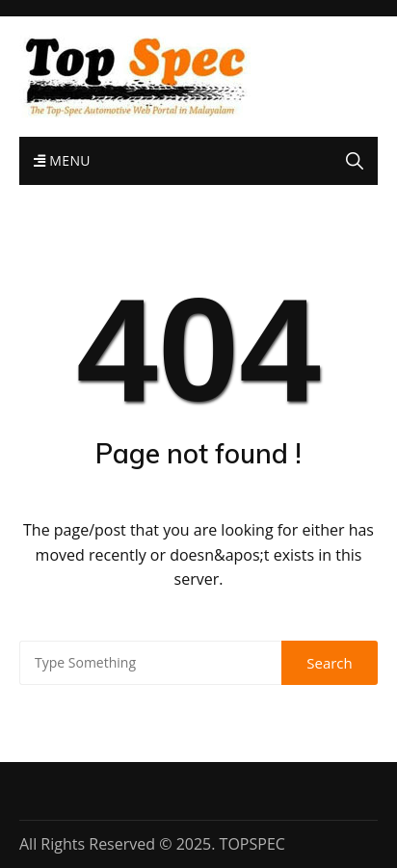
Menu (62, 160)
